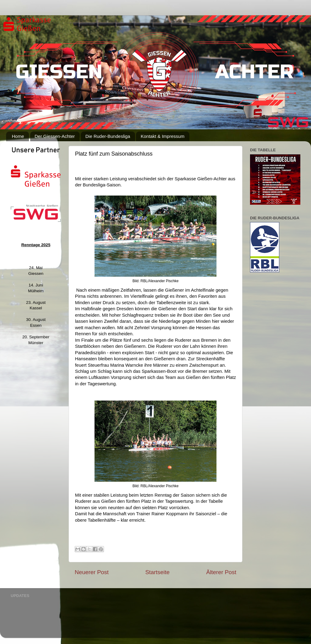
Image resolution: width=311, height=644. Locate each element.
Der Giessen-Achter (55, 136)
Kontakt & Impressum (162, 136)
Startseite (157, 572)
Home (18, 136)
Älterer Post (221, 572)
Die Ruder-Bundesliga (108, 136)
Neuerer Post (92, 572)
